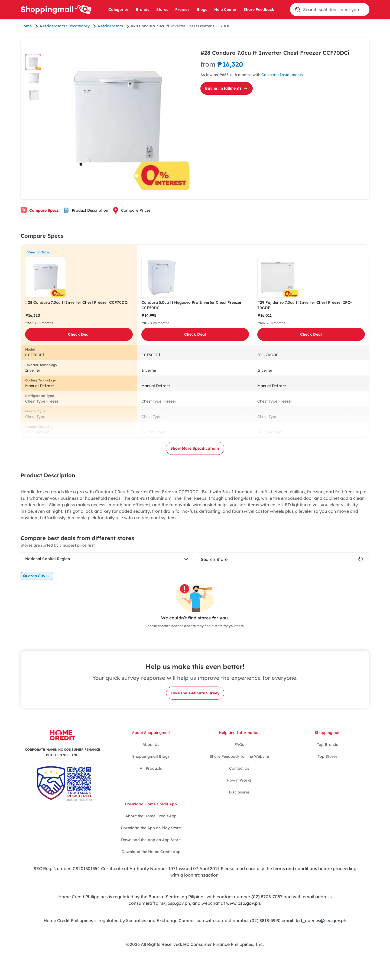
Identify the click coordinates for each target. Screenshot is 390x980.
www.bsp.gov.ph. (244, 903)
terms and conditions (295, 868)
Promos (182, 9)
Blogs (202, 9)
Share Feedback (259, 9)
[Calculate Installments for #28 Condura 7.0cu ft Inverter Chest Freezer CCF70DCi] (283, 68)
